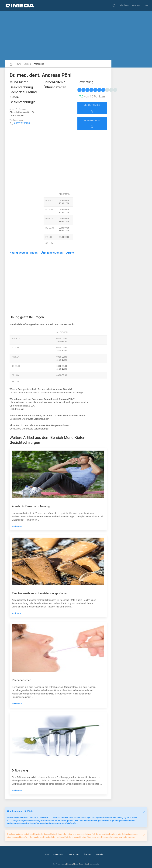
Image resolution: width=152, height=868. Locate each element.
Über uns (87, 854)
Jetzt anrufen (92, 108)
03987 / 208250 (22, 123)
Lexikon (27, 64)
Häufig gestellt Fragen (24, 253)
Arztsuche (39, 64)
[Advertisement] (76, 36)
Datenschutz (73, 854)
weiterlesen (18, 526)
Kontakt (136, 5)
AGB (47, 854)
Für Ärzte (125, 5)
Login (146, 5)
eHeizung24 (70, 864)
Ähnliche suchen (52, 253)
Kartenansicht (92, 124)
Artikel (70, 253)
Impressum (58, 854)
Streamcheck (84, 864)
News (18, 64)
